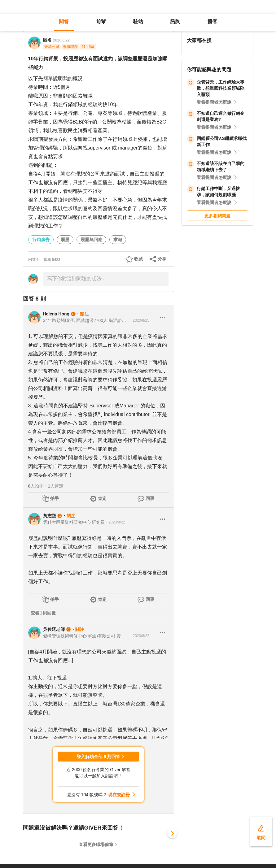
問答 (64, 22)
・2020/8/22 (115, 522)
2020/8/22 (61, 40)
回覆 (150, 498)
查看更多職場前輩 (96, 844)
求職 (118, 240)
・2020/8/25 (139, 320)
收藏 (138, 259)
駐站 (138, 22)
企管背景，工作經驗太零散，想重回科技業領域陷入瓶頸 (221, 88)
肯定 (102, 498)
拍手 (55, 498)
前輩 (101, 22)
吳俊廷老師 (54, 629)
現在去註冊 (119, 795)
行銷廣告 (41, 240)
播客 (212, 22)
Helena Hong (56, 314)
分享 (162, 259)
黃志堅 (50, 516)
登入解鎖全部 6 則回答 (99, 757)
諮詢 (175, 22)
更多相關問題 (217, 216)
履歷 (65, 240)
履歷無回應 (91, 240)
